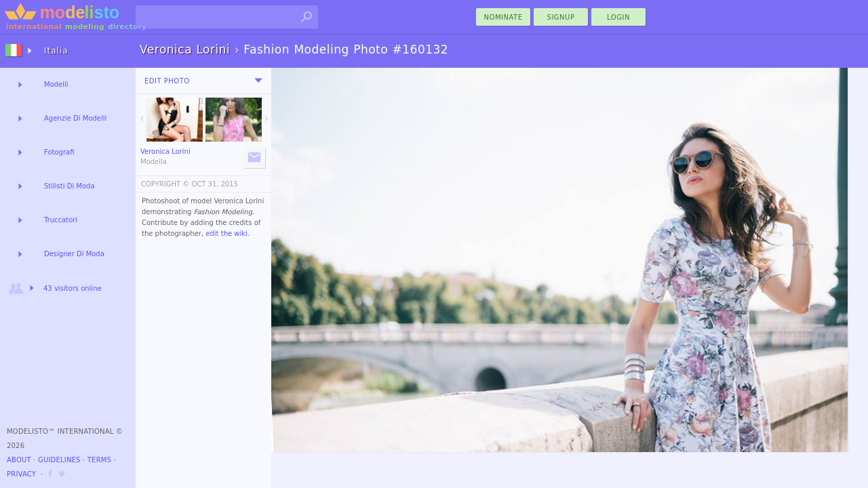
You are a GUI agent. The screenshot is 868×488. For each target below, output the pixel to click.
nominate (504, 17)
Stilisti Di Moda (70, 186)
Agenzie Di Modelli (75, 118)
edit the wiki (226, 233)
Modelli (56, 84)
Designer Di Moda (74, 254)
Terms (99, 460)
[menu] (258, 81)
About (19, 460)
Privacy (21, 474)
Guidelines (59, 460)
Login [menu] (618, 17)
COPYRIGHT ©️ (165, 184)
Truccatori (61, 220)
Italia (56, 51)
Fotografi (59, 152)
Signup (561, 17)
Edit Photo (167, 81)
